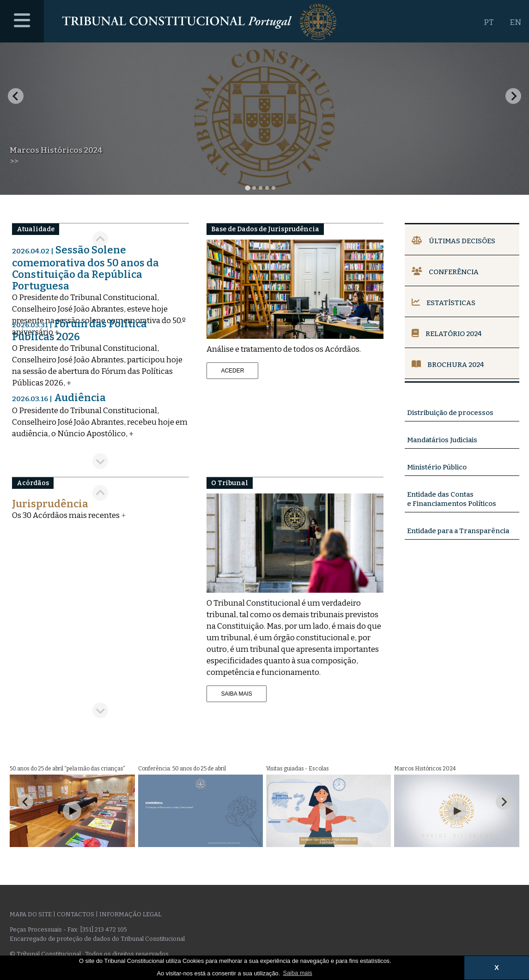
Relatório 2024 (447, 334)
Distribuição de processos (450, 413)
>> (14, 161)
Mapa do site (31, 914)
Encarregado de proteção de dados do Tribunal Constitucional (97, 939)
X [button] (497, 968)
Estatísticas (444, 303)
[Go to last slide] (16, 96)
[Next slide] (513, 96)
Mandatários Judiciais (442, 440)
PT (489, 22)
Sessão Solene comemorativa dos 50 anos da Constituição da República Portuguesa (85, 268)
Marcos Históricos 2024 (56, 150)
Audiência (59, 398)
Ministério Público (437, 467)
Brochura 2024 (448, 365)
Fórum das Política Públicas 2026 (79, 330)
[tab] (247, 188)
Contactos (76, 914)
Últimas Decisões (453, 241)
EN (515, 22)
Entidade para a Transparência (458, 531)
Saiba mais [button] (297, 973)
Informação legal (130, 914)
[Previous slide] (100, 493)
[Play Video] (72, 811)
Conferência (445, 272)
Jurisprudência (50, 504)
